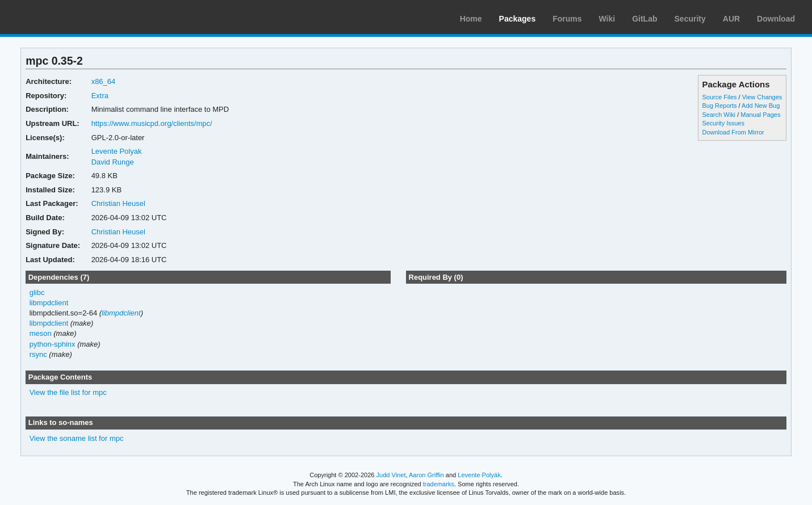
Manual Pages (760, 115)
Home (471, 19)
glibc (37, 293)
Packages (518, 19)
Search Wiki (719, 115)
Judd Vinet (391, 475)
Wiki (607, 19)
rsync (38, 354)
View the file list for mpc (68, 392)
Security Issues (723, 123)
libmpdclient (49, 303)
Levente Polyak (117, 151)
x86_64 (104, 81)
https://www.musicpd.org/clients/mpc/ (152, 123)
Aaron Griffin (426, 475)
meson (41, 333)
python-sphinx (53, 344)
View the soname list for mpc (77, 438)
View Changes (762, 97)
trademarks (439, 484)
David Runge (113, 162)
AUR (731, 19)
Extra (100, 96)
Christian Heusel (118, 203)
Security (690, 19)
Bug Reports (719, 106)
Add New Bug (761, 106)
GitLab (644, 19)
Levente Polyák (479, 475)
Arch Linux (62, 17)
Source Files (719, 97)
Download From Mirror (733, 132)
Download (776, 19)
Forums (567, 19)
